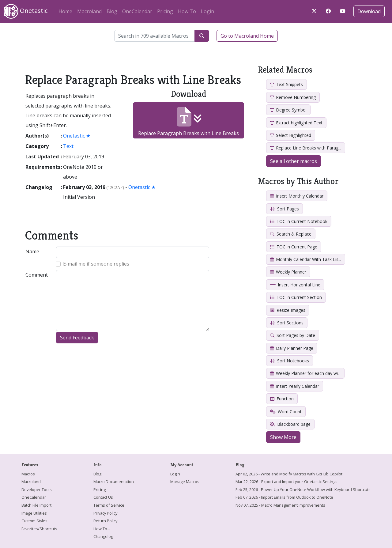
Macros (28, 474)
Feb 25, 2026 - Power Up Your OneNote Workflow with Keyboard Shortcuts (303, 489)
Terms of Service (109, 505)
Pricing (165, 11)
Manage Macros (185, 482)
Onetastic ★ (77, 136)
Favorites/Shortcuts (39, 529)
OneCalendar (137, 11)
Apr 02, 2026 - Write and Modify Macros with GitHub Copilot (289, 474)
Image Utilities (34, 513)
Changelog (103, 536)
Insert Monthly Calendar (297, 196)
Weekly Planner (288, 272)
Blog (112, 11)
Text (68, 146)
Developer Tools (37, 489)
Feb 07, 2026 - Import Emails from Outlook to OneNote (284, 497)
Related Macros (285, 70)
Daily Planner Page (292, 348)
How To (187, 11)
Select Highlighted (291, 135)
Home (65, 11)
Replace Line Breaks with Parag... (306, 148)
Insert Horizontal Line (295, 285)
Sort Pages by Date (293, 335)
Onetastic (26, 11)
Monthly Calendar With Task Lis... (306, 259)
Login (207, 11)
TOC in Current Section (296, 297)
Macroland (89, 11)
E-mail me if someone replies (96, 264)
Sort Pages (285, 209)
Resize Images (288, 310)
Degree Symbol (288, 110)
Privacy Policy (105, 513)
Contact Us (103, 497)
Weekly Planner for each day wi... (305, 373)
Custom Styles (34, 521)
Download (369, 11)
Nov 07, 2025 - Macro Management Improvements (280, 505)
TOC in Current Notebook (299, 221)
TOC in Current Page (294, 247)
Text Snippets (286, 84)
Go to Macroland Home (247, 36)
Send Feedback (77, 338)
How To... (102, 529)
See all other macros (294, 161)
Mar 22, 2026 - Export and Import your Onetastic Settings (286, 482)
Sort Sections (287, 323)
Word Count (286, 412)
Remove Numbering (293, 97)
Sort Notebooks (290, 361)
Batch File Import (36, 505)
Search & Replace (291, 234)
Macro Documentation (114, 482)
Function (282, 399)
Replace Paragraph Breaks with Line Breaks (188, 122)
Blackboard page (290, 424)
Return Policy (105, 521)
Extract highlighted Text (296, 123)
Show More (283, 437)
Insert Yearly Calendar (295, 386)
